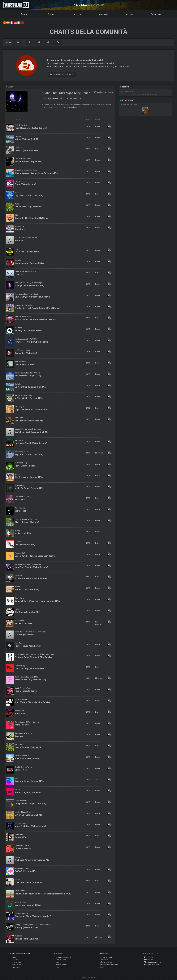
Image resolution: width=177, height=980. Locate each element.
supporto (130, 14)
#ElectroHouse (94, 104)
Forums (59, 967)
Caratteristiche (17, 962)
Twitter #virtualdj (151, 965)
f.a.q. (58, 962)
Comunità (104, 14)
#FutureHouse (82, 104)
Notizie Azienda (106, 957)
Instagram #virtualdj (153, 962)
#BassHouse (71, 104)
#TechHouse (106, 104)
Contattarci (104, 960)
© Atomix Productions (89, 977)
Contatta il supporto (63, 957)
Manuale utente (62, 960)
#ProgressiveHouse (50, 107)
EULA (102, 967)
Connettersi (156, 14)
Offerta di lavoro (106, 962)
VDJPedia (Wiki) (62, 965)
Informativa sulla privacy (109, 965)
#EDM (44, 104)
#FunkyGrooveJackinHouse (70, 107)
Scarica (51, 14)
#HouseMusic (59, 104)
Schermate (15, 967)
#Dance (50, 104)
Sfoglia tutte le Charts (62, 74)
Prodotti (25, 14)
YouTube (148, 960)
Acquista (77, 14)
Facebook (149, 957)
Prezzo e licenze (17, 965)
